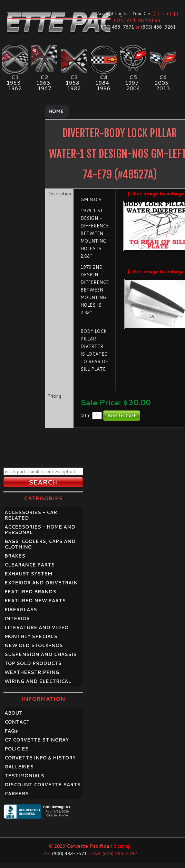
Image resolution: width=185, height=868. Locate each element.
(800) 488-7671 (117, 27)
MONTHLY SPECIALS (31, 636)
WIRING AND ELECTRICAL (38, 681)
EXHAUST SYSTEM (28, 574)
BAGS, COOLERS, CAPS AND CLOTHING (40, 544)
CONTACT (17, 722)
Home (56, 111)
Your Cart (142, 13)
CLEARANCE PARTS (30, 565)
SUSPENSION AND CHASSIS (41, 654)
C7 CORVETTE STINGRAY (37, 740)
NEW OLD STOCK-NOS (34, 645)
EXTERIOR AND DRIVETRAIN (41, 583)
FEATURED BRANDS (30, 592)
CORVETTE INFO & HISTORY (40, 758)
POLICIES (17, 749)
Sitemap (122, 846)
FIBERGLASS (21, 610)
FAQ (11, 731)
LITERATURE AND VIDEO (36, 627)
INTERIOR (17, 619)
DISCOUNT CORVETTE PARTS (42, 785)
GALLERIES (19, 767)
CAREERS (17, 794)
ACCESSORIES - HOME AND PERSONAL (40, 530)
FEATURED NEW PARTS (35, 601)
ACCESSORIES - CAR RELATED (31, 515)
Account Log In (112, 13)
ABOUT (13, 713)
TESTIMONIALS (24, 776)
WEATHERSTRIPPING (32, 672)
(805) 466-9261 (158, 27)
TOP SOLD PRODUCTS (33, 663)
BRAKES (15, 556)
